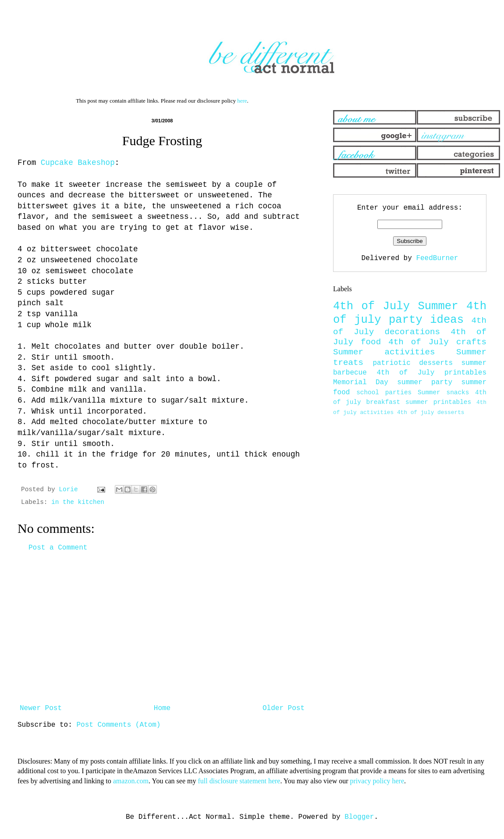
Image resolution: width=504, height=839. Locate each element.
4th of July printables (432, 373)
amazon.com (131, 781)
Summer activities (384, 352)
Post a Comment (58, 548)
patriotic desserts (413, 363)
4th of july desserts (431, 412)
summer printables (438, 402)
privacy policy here (377, 781)
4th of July (371, 306)
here (242, 101)
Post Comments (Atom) (118, 725)
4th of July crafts (437, 342)
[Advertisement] (162, 628)
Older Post (284, 708)
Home (162, 708)
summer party (425, 382)
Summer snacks (443, 393)
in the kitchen (78, 502)
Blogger (359, 817)
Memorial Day (361, 382)
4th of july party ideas (410, 313)
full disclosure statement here (239, 781)
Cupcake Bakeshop (78, 163)
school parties (384, 393)
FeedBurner (437, 258)
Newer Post (41, 708)
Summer (438, 306)
